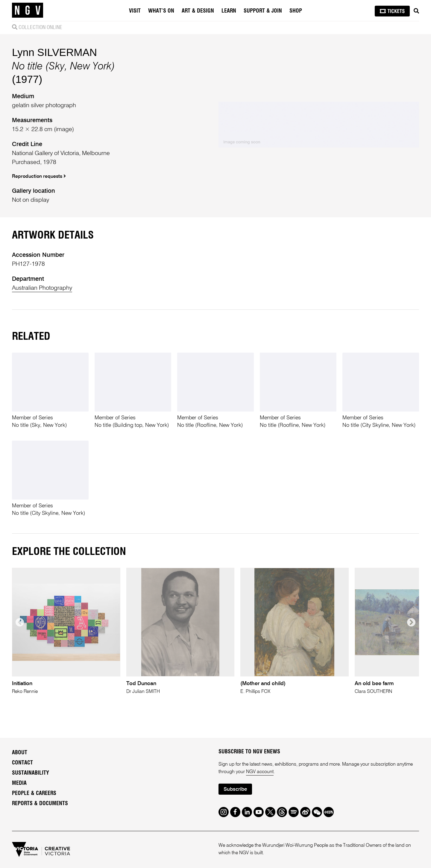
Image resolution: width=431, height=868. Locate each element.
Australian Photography (42, 288)
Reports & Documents (40, 804)
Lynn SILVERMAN (54, 52)
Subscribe (235, 789)
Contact (22, 763)
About (20, 753)
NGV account (260, 772)
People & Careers (34, 793)
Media (19, 783)
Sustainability (31, 773)
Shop (296, 11)
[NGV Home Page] (28, 10)
